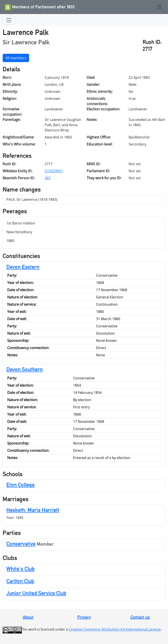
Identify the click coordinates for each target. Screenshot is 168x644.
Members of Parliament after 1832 (40, 7)
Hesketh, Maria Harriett (33, 510)
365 (48, 178)
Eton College (20, 485)
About (28, 617)
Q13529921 (54, 171)
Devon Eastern (23, 267)
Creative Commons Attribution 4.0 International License (115, 629)
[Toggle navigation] (159, 7)
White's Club (20, 569)
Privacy (84, 617)
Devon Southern (24, 369)
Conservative (21, 544)
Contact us (140, 617)
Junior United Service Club (36, 593)
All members (16, 58)
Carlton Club (20, 581)
